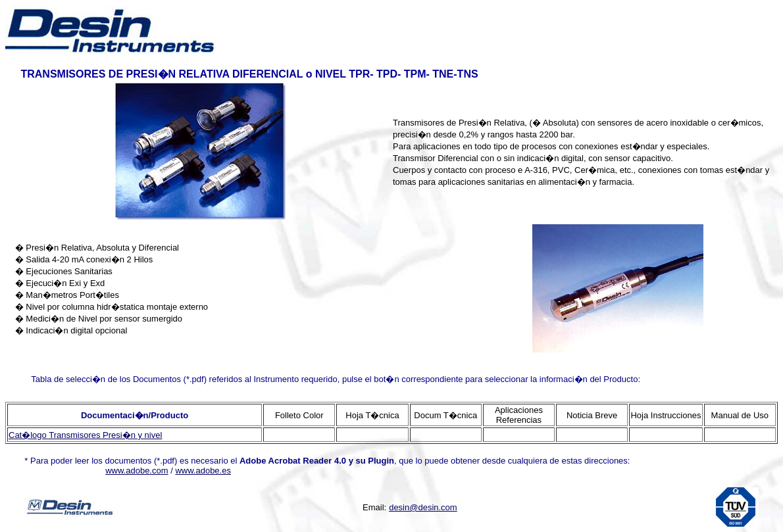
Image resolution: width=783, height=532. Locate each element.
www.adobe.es (203, 471)
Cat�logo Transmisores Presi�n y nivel (85, 435)
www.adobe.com (137, 471)
